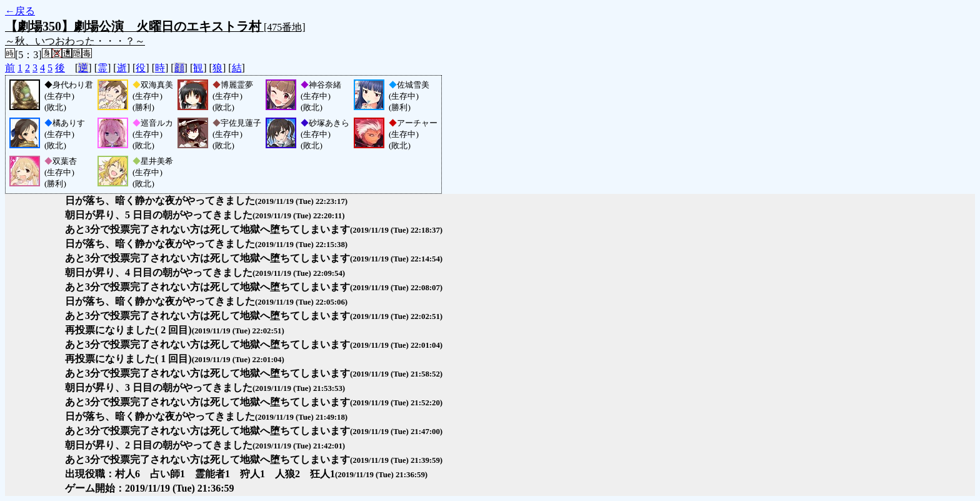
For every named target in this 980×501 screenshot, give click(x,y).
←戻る (20, 11)
